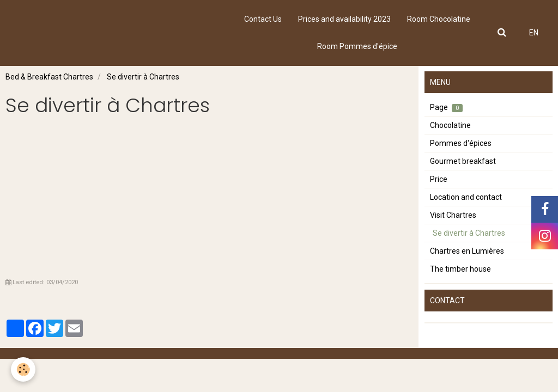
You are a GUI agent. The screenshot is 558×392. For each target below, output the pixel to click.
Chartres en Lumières (467, 251)
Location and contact (466, 197)
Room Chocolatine (439, 19)
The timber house (460, 269)
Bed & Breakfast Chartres (49, 77)
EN (534, 33)
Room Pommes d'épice (357, 46)
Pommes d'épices (461, 143)
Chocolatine (450, 125)
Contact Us (263, 19)
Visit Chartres (453, 215)
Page (446, 108)
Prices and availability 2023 (344, 19)
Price (439, 179)
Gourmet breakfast (463, 161)
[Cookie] (23, 369)
